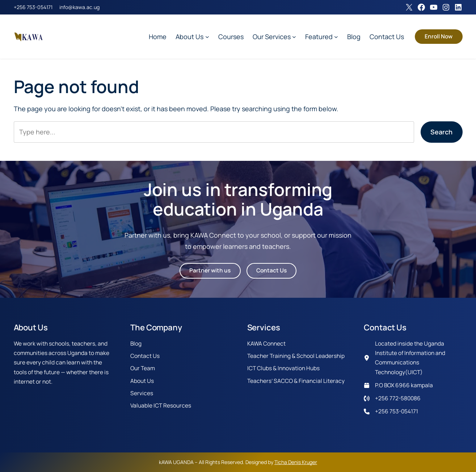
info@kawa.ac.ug (79, 7)
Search (441, 132)
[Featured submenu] (336, 37)
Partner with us (210, 270)
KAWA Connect (266, 344)
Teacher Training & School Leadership (296, 356)
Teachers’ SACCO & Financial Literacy (296, 381)
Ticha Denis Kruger (296, 462)
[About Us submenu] (207, 37)
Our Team (143, 368)
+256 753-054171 (33, 7)
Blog (136, 344)
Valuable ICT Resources (161, 406)
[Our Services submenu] (294, 37)
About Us (142, 381)
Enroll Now (439, 36)
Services (142, 393)
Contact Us (271, 270)
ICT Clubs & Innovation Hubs (283, 368)
